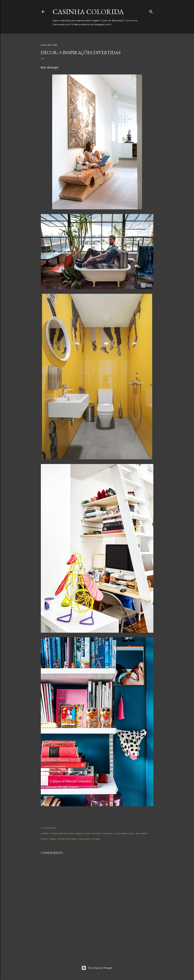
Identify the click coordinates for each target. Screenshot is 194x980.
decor (132, 833)
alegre (79, 833)
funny (44, 839)
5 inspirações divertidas (62, 833)
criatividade (121, 833)
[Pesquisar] (151, 11)
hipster (53, 839)
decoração (141, 833)
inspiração (84, 839)
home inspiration (67, 839)
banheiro (108, 833)
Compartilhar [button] (49, 828)
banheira (97, 833)
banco (87, 833)
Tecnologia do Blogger (97, 968)
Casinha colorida (88, 12)
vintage (95, 839)
